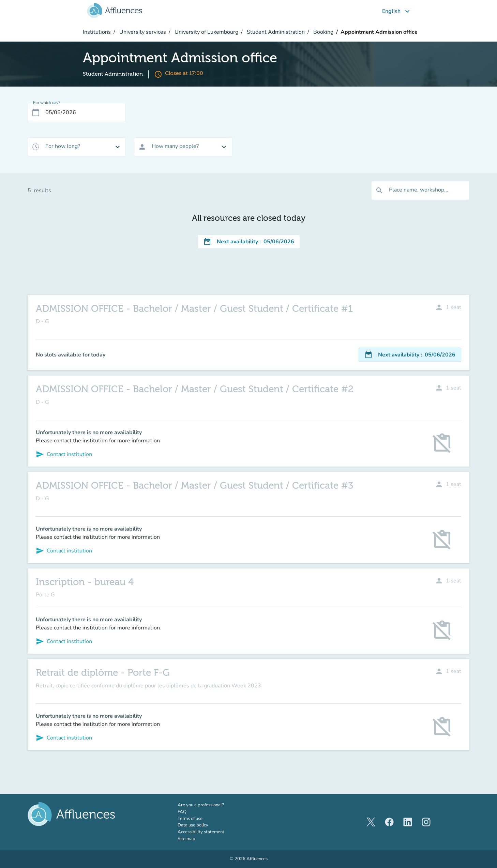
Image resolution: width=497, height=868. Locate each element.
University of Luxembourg (206, 32)
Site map (186, 839)
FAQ (182, 812)
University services (142, 32)
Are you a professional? (210, 805)
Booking (323, 32)
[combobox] (77, 147)
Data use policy (193, 825)
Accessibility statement (201, 832)
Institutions (97, 32)
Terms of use (190, 819)
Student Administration (275, 32)
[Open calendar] (36, 112)
